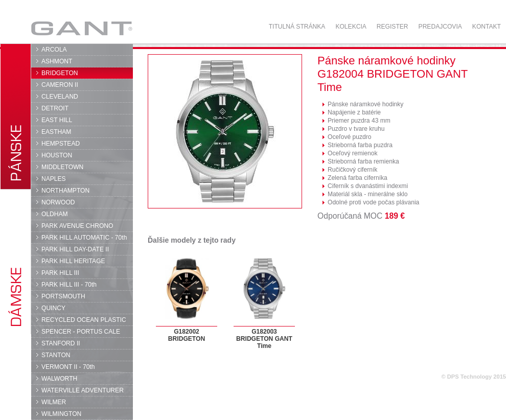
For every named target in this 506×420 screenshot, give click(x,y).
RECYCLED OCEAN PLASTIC (84, 320)
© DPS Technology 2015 (474, 377)
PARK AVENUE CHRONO (77, 226)
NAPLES (54, 179)
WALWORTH (59, 379)
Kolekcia (351, 27)
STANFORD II (61, 343)
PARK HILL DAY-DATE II (75, 249)
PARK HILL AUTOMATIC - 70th (84, 238)
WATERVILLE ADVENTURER (83, 390)
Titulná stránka (297, 27)
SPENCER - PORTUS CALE (81, 332)
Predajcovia (440, 27)
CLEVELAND (60, 97)
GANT (82, 28)
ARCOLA (54, 50)
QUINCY (53, 308)
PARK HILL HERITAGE (73, 261)
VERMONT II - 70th (68, 367)
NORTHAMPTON (65, 191)
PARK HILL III (60, 273)
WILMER (54, 402)
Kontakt (487, 27)
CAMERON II (60, 85)
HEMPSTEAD (61, 144)
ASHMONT (57, 61)
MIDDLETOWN (62, 167)
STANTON (56, 355)
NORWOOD (58, 202)
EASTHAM (56, 132)
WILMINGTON (61, 414)
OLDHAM (55, 214)
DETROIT (55, 108)
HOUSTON (57, 155)
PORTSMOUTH (63, 296)
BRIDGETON (60, 73)
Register (393, 27)
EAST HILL (57, 120)
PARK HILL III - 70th (69, 285)
